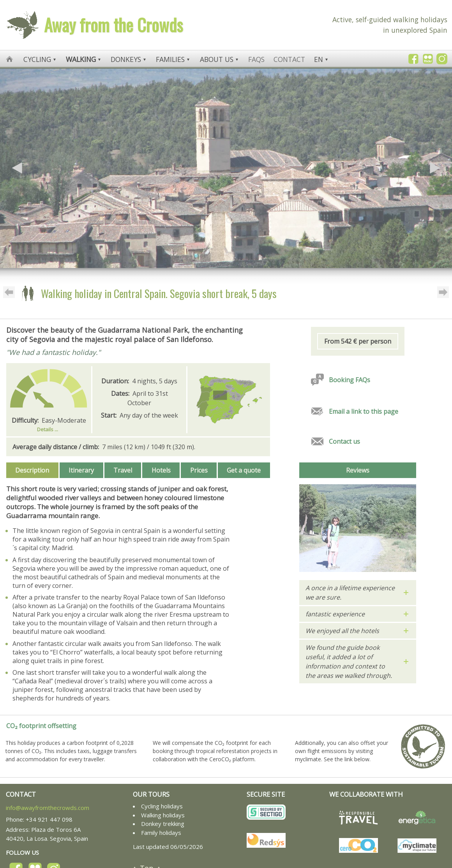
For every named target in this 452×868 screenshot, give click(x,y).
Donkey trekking (163, 824)
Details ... (48, 429)
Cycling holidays (162, 806)
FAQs (256, 59)
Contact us (344, 441)
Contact (289, 59)
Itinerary (81, 470)
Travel (123, 470)
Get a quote (244, 470)
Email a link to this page (364, 411)
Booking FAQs (350, 380)
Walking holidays (163, 815)
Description (32, 470)
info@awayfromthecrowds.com (48, 808)
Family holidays (161, 833)
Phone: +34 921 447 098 (39, 819)
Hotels (161, 470)
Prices (199, 470)
